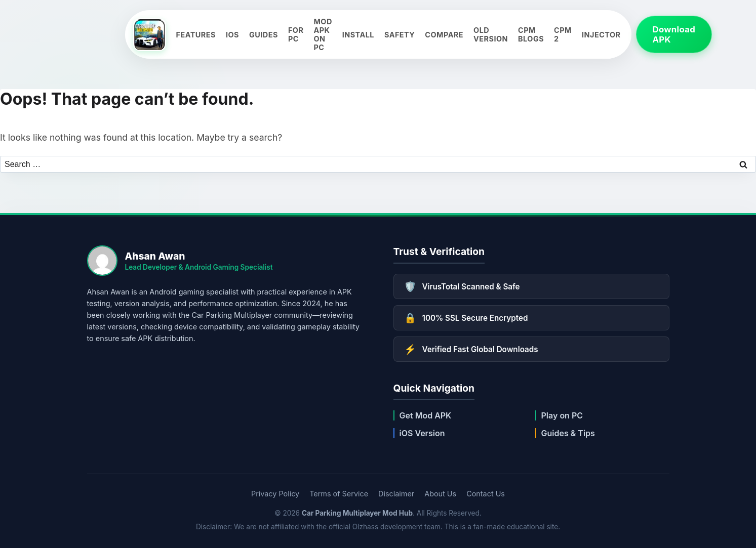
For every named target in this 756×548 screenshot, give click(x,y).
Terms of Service (339, 494)
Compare (444, 35)
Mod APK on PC (323, 34)
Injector (601, 35)
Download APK (674, 34)
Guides (264, 35)
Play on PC (562, 415)
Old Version (491, 34)
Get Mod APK (426, 415)
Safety (400, 35)
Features (196, 35)
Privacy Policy (275, 494)
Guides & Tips (568, 433)
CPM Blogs (531, 34)
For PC (296, 34)
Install (358, 35)
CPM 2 (563, 34)
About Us (440, 494)
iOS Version (422, 433)
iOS (232, 35)
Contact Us (486, 494)
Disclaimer (396, 494)
